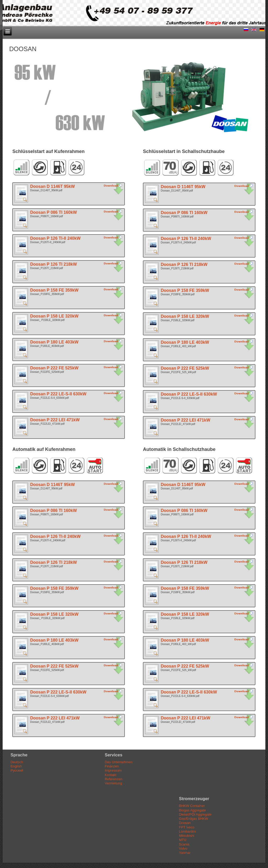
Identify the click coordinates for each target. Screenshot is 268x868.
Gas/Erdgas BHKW (194, 819)
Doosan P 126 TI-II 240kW (55, 238)
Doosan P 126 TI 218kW (53, 264)
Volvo (183, 848)
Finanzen (112, 766)
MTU (183, 840)
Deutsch (17, 762)
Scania (184, 844)
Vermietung (113, 783)
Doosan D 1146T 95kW (52, 186)
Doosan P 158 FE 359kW (54, 290)
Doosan (185, 823)
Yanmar (185, 853)
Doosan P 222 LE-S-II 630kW (58, 394)
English (16, 766)
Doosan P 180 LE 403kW (54, 342)
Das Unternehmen (119, 762)
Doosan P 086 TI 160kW (53, 212)
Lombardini (187, 831)
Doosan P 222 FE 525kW (54, 368)
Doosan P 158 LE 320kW (54, 316)
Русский (17, 770)
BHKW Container (192, 806)
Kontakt (110, 775)
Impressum (113, 770)
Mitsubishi (187, 836)
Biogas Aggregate (192, 810)
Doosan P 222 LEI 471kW (55, 420)
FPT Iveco (187, 827)
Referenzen (113, 779)
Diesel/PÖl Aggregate (195, 814)
